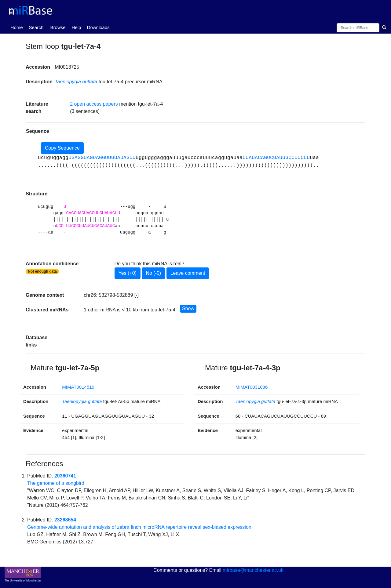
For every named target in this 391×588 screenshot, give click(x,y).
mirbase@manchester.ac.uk (253, 570)
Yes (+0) (128, 273)
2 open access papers (94, 104)
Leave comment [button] (188, 273)
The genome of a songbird (56, 483)
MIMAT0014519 (78, 387)
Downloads (98, 27)
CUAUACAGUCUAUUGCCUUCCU (276, 158)
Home (18, 27)
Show (188, 309)
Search (36, 27)
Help (77, 27)
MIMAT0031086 (252, 387)
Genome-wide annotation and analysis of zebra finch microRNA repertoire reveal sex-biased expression (139, 527)
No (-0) (153, 273)
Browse (58, 27)
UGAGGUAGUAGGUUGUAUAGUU (102, 158)
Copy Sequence (62, 148)
